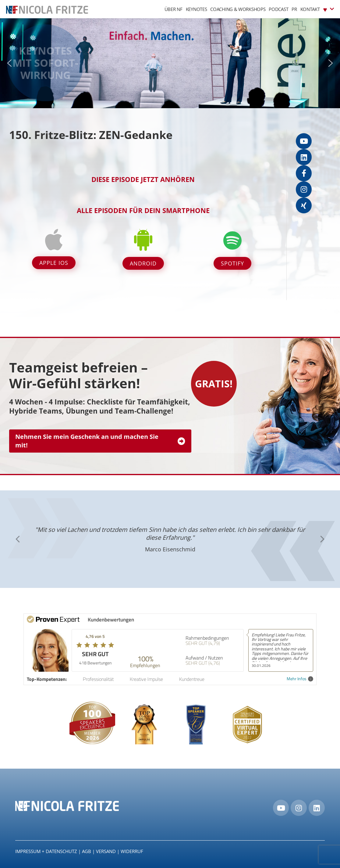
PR (294, 9)
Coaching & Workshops (238, 9)
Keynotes (197, 9)
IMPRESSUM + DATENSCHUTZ (46, 851)
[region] (170, 63)
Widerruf (132, 851)
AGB (87, 851)
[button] (9, 63)
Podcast (278, 9)
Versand (106, 851)
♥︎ (329, 9)
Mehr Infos (300, 679)
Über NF (174, 9)
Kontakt (310, 9)
